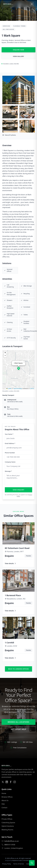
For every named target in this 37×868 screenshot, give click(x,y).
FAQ (3, 804)
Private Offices (7, 819)
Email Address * (10, 443)
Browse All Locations (18, 722)
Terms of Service (19, 864)
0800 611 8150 (10, 845)
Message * (8, 471)
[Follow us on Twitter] (3, 782)
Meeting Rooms (7, 830)
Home (4, 793)
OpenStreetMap (18, 389)
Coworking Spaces (8, 823)
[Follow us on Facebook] (11, 782)
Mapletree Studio (17, 860)
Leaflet (9, 389)
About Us (5, 800)
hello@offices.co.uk (11, 841)
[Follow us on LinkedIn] (7, 782)
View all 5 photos (9, 135)
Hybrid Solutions (8, 826)
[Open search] (32, 863)
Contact (4, 808)
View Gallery (18, 56)
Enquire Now (19, 50)
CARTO (32, 389)
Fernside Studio (28, 860)
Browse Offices (7, 797)
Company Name (10, 462)
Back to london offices (18, 669)
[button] (19, 368)
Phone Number (10, 453)
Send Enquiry (18, 490)
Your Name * (9, 434)
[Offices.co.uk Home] (8, 4)
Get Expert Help (18, 729)
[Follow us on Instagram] (15, 782)
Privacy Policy (7, 864)
